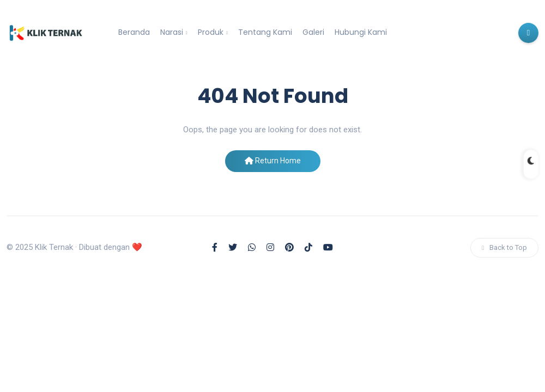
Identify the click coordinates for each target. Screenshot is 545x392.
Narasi (172, 32)
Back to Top (504, 247)
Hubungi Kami (361, 32)
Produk (211, 32)
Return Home (273, 161)
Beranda (134, 32)
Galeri (313, 32)
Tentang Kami (265, 32)
